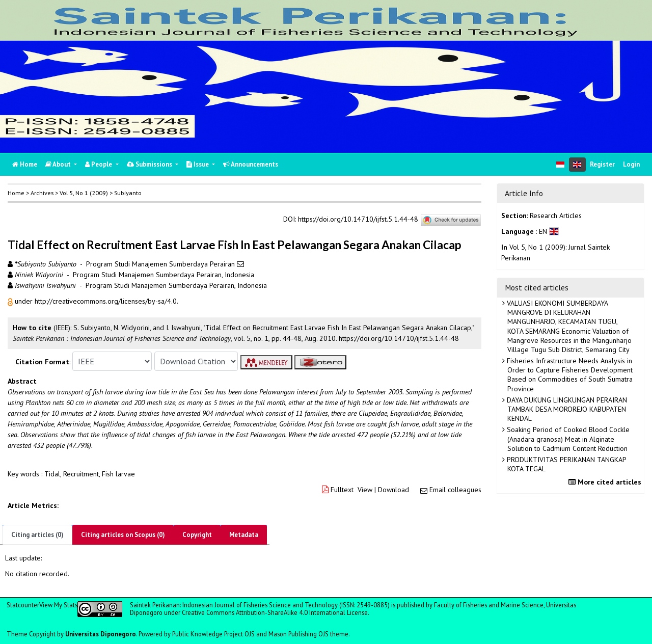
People (99, 164)
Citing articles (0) (37, 535)
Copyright (197, 535)
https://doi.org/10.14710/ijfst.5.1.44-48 (358, 220)
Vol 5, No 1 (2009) (84, 193)
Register (602, 164)
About (59, 164)
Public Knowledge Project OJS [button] (213, 634)
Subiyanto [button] (128, 193)
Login (631, 164)
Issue (198, 164)
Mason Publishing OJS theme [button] (308, 634)
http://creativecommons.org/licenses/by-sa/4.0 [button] (106, 301)
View (365, 490)
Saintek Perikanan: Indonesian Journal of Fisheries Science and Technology (235, 605)
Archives (42, 193)
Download (393, 490)
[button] (11, 301)
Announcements (251, 164)
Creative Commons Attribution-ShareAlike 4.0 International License (275, 612)
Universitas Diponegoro (101, 634)
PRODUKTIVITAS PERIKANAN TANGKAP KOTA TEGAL (566, 464)
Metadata (244, 535)
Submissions (150, 164)
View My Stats (58, 605)
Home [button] (16, 193)
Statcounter (23, 605)
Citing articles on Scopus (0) (123, 535)
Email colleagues (455, 490)
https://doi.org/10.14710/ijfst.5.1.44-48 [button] (399, 338)
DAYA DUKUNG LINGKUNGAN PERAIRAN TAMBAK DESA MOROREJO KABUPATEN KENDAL (566, 409)
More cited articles (606, 482)
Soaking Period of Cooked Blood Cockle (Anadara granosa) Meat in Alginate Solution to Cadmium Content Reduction (567, 439)
